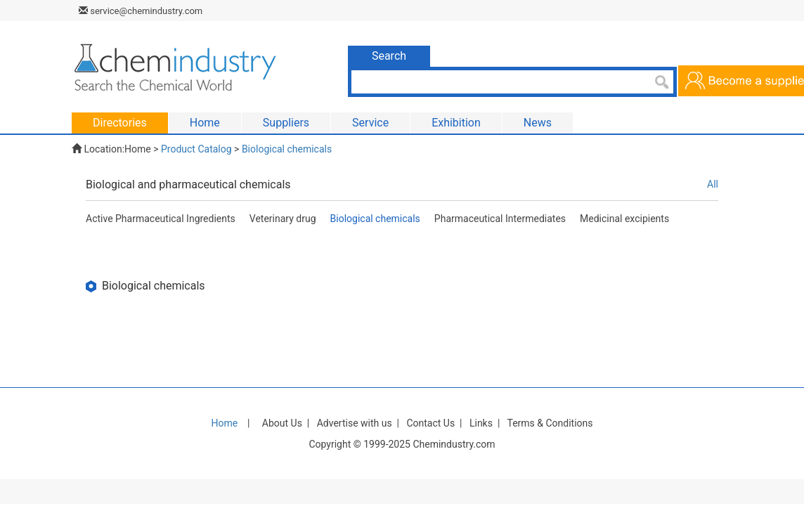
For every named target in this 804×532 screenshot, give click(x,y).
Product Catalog (196, 149)
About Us (282, 423)
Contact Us (430, 423)
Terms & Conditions (550, 423)
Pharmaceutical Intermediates (500, 219)
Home (138, 149)
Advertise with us (355, 423)
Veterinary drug (283, 219)
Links (481, 423)
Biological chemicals (287, 149)
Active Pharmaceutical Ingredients (161, 219)
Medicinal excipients (624, 219)
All (713, 184)
